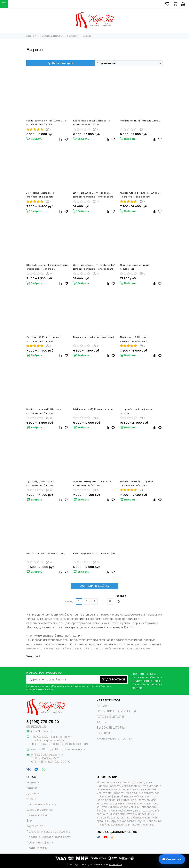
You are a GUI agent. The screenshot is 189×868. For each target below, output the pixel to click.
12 (110, 601)
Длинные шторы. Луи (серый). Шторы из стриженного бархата (93, 195)
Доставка (33, 793)
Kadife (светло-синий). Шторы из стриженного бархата (46, 123)
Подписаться (113, 679)
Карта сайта (35, 826)
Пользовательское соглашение (48, 832)
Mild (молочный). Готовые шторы (140, 121)
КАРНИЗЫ (104, 733)
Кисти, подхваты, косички (114, 739)
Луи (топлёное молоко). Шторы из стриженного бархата (140, 195)
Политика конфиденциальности (49, 837)
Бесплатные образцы (41, 804)
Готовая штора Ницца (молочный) (94, 337)
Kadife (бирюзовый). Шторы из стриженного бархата (92, 123)
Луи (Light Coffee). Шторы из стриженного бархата (43, 339)
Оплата (31, 799)
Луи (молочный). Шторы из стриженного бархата (137, 483)
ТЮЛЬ (101, 722)
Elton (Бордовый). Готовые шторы (94, 553)
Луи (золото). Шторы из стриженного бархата (135, 339)
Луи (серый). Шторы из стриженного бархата (40, 195)
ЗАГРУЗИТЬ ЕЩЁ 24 (94, 586)
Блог (30, 821)
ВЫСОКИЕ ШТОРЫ (111, 728)
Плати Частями (37, 848)
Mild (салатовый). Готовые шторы (93, 409)
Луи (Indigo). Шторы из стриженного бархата (40, 483)
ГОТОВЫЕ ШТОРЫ (110, 717)
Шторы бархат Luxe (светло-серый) (137, 411)
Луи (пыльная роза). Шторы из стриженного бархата (92, 483)
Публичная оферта (40, 842)
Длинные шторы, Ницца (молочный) (135, 267)
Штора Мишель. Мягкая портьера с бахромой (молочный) (47, 267)
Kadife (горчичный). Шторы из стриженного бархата (44, 411)
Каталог (32, 788)
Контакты (33, 782)
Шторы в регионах (39, 810)
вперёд (121, 599)
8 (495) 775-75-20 (43, 722)
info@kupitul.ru (41, 731)
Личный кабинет (38, 815)
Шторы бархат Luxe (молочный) (46, 553)
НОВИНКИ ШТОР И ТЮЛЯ (116, 711)
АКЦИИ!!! (103, 706)
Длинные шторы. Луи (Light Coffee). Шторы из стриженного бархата (94, 267)
